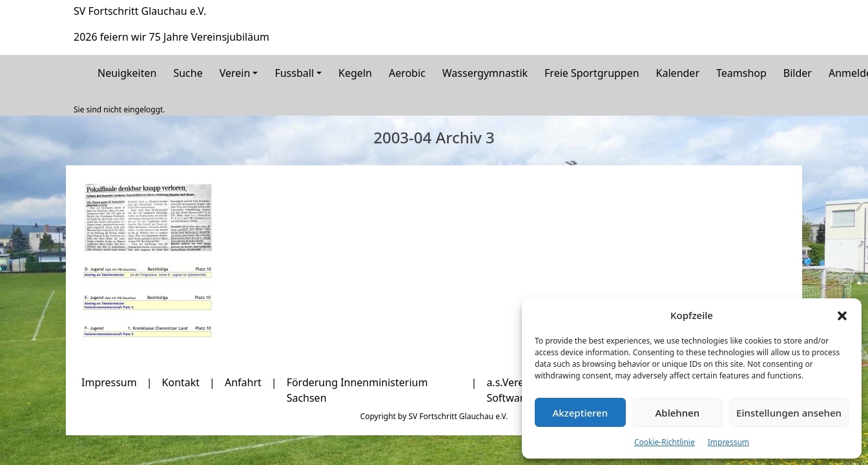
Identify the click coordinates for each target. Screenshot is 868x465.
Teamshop (741, 73)
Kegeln (355, 73)
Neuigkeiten (127, 73)
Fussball (294, 73)
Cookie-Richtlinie (665, 442)
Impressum (728, 442)
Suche (188, 73)
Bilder (798, 73)
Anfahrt (243, 382)
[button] (842, 315)
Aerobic (407, 73)
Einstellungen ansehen (789, 413)
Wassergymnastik (485, 73)
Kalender (678, 73)
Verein (235, 73)
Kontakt (181, 382)
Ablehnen (678, 413)
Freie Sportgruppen (592, 73)
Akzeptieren (580, 413)
